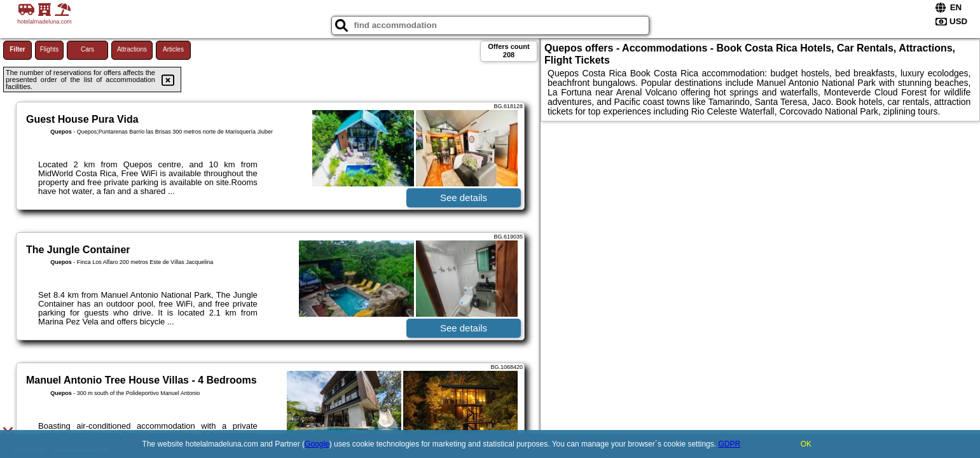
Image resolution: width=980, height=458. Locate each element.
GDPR (729, 444)
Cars (87, 49)
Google (317, 444)
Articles (173, 49)
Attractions (132, 49)
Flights (49, 49)
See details (464, 198)
